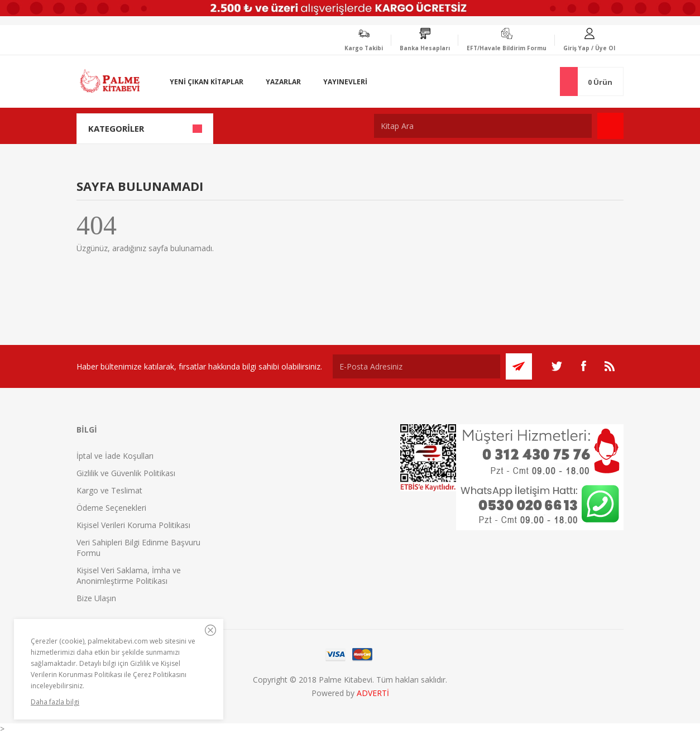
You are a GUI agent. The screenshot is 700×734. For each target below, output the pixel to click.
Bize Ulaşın (96, 598)
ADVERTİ (373, 693)
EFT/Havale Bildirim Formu (507, 48)
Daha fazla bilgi (55, 702)
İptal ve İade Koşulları (115, 456)
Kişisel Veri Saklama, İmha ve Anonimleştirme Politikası (129, 575)
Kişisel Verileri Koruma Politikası (133, 525)
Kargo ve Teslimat (109, 490)
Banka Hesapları (425, 48)
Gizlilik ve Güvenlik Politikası (126, 473)
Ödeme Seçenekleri (111, 508)
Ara (610, 126)
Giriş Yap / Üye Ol (589, 48)
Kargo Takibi (364, 48)
